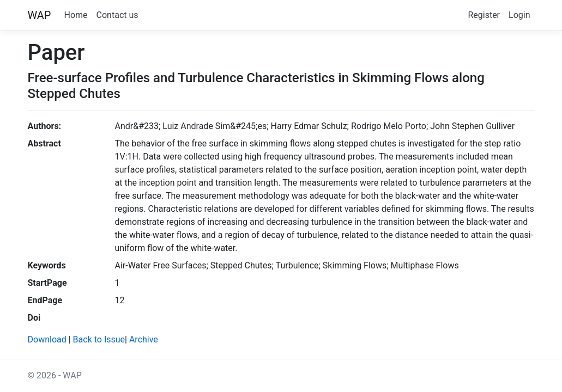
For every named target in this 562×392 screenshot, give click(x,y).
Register (484, 15)
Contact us (117, 15)
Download (47, 339)
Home (76, 15)
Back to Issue (99, 339)
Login (519, 15)
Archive (144, 339)
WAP (40, 15)
